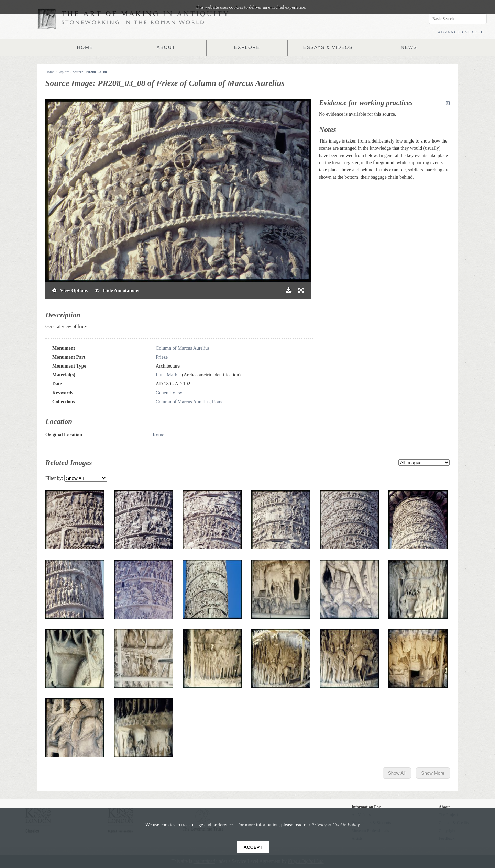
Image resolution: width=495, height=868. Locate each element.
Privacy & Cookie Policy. (336, 825)
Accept (253, 847)
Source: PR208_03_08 (90, 72)
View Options (70, 290)
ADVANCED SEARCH (461, 32)
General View (169, 393)
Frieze (162, 357)
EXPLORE (247, 47)
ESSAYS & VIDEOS (327, 47)
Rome (158, 435)
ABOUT (167, 47)
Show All (397, 773)
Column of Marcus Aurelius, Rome (190, 402)
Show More (433, 773)
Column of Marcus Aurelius (183, 348)
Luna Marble (168, 375)
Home (50, 72)
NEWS (407, 47)
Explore (64, 72)
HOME (87, 47)
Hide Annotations (117, 290)
